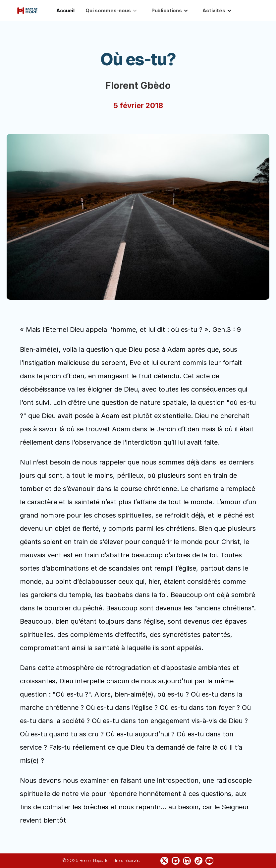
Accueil (65, 10)
